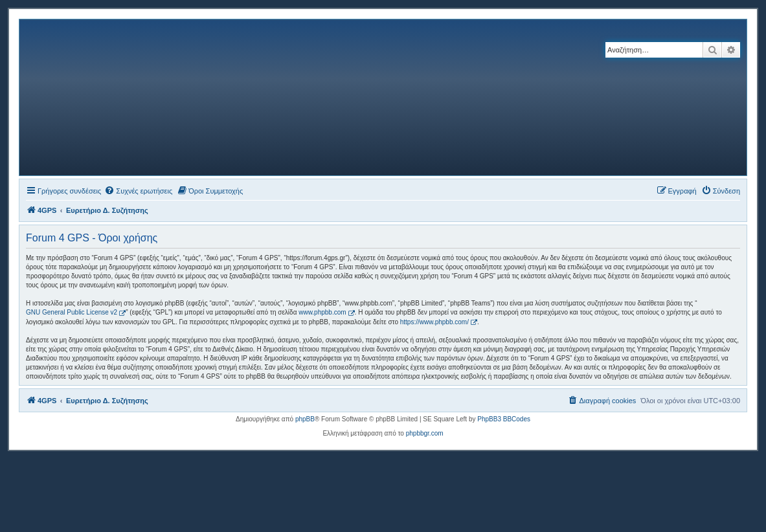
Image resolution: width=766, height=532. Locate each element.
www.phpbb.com (322, 312)
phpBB (305, 419)
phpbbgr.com (425, 433)
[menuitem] (138, 191)
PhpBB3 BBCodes (504, 419)
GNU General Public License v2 (72, 312)
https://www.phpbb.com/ (434, 322)
